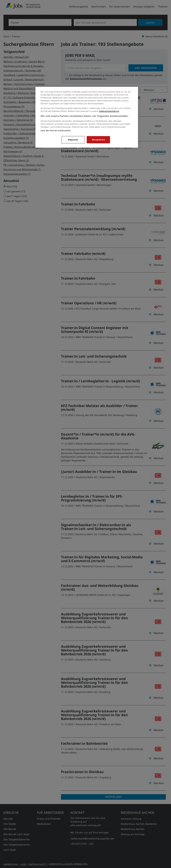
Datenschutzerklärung (109, 111)
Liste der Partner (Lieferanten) (56, 130)
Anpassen (73, 140)
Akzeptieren (98, 140)
